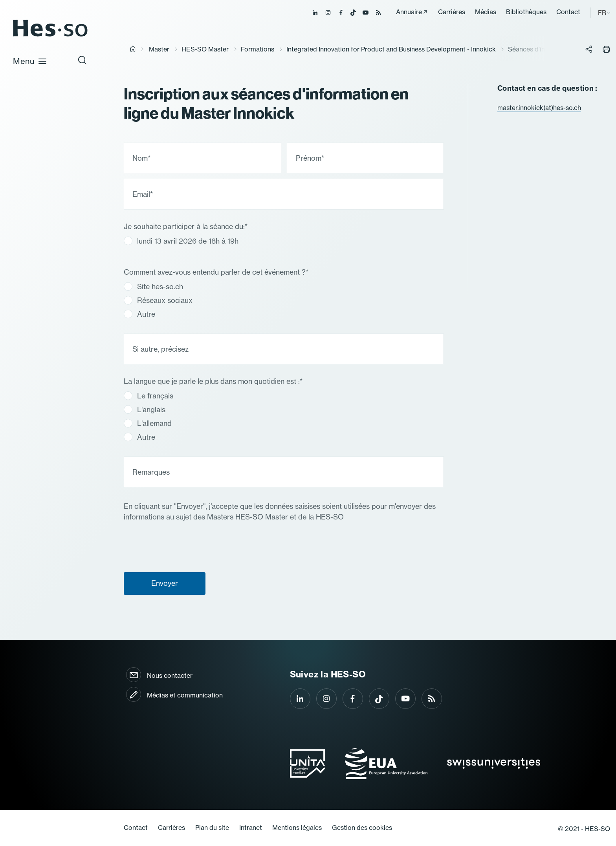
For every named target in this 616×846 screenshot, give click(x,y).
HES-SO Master (205, 49)
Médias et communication (185, 695)
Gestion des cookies (362, 828)
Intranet (251, 828)
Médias (486, 12)
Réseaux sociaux (158, 300)
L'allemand (148, 423)
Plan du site (212, 828)
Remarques (151, 472)
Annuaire (409, 12)
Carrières (452, 12)
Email (143, 194)
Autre (139, 314)
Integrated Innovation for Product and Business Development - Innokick (391, 49)
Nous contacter (170, 675)
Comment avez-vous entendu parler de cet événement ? (216, 272)
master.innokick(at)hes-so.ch (539, 108)
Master (159, 49)
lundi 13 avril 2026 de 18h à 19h (181, 241)
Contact (568, 12)
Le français (148, 395)
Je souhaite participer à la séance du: (186, 227)
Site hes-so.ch (153, 286)
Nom (141, 158)
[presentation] (183, 616)
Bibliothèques (526, 12)
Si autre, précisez (160, 349)
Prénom (310, 158)
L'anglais (145, 409)
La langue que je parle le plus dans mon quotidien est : (213, 382)
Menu (30, 61)
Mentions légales (297, 828)
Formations (258, 49)
